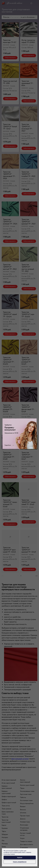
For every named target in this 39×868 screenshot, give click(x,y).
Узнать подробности (20, 862)
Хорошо (20, 858)
